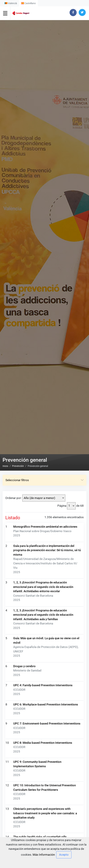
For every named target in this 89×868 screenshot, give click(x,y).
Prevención (18, 466)
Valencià (11, 3)
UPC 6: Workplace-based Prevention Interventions (46, 704)
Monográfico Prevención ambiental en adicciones (45, 527)
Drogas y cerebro (24, 666)
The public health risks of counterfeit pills (40, 837)
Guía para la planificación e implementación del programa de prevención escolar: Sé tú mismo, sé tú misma (47, 550)
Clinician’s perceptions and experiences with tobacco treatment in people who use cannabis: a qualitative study (45, 813)
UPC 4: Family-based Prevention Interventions (43, 685)
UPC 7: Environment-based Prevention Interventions (47, 723)
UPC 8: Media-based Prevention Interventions (43, 743)
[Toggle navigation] (5, 13)
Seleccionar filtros (44, 480)
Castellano (28, 3)
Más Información (44, 854)
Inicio (5, 466)
